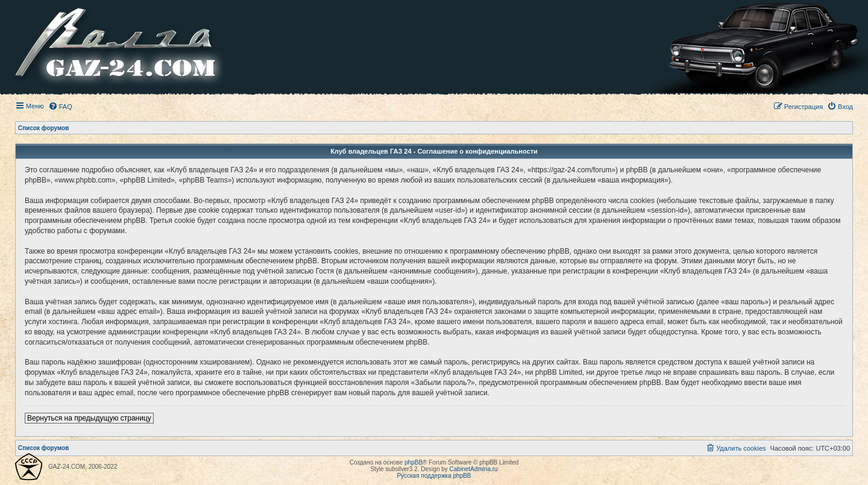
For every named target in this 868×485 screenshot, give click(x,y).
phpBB (414, 462)
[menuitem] (60, 107)
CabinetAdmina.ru (474, 469)
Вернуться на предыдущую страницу (89, 418)
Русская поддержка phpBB (434, 476)
